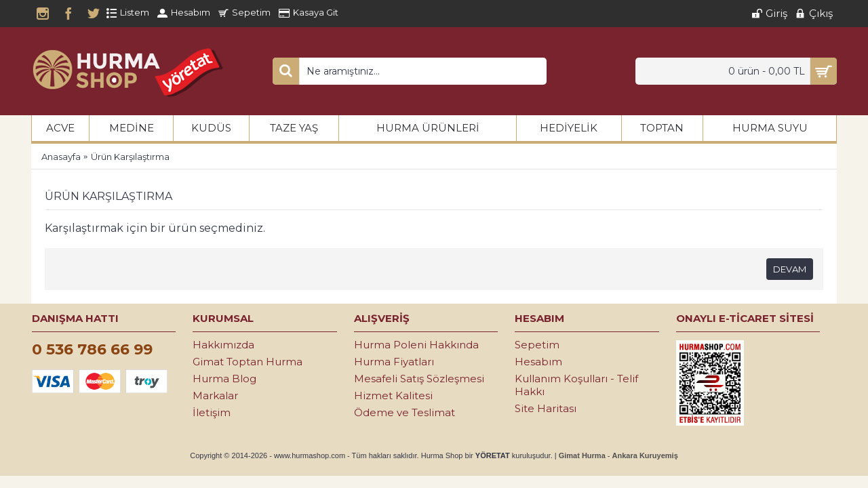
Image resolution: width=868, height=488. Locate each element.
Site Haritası (546, 408)
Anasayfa (61, 157)
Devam (790, 269)
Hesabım (538, 362)
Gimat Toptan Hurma (248, 362)
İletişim (212, 412)
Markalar (215, 395)
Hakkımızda (223, 345)
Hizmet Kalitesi (393, 395)
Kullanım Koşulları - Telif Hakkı (576, 385)
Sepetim (537, 345)
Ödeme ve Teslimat (405, 412)
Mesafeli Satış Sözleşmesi (419, 379)
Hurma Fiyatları (394, 362)
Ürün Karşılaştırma (130, 157)
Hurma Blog (224, 379)
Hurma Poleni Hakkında (416, 345)
